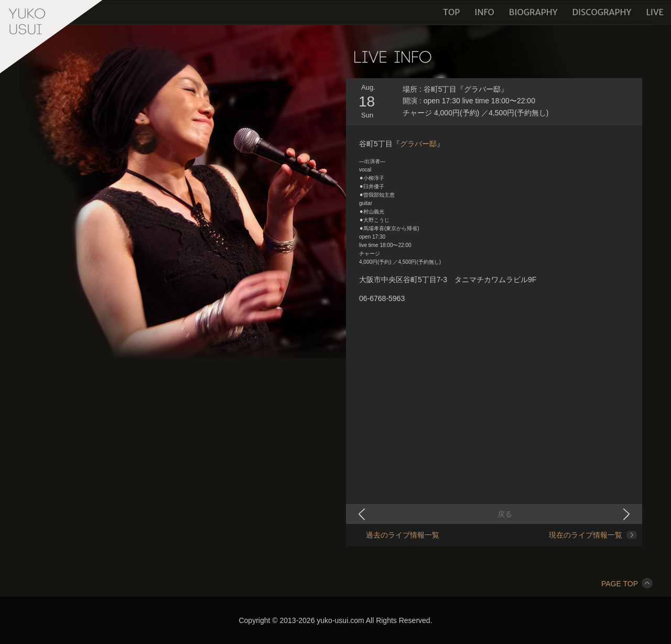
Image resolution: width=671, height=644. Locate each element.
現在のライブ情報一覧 (586, 535)
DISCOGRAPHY (602, 12)
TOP (451, 12)
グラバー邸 (418, 144)
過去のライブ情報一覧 (403, 535)
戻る (505, 514)
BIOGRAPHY (533, 12)
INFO (484, 12)
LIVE (655, 12)
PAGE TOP (627, 584)
